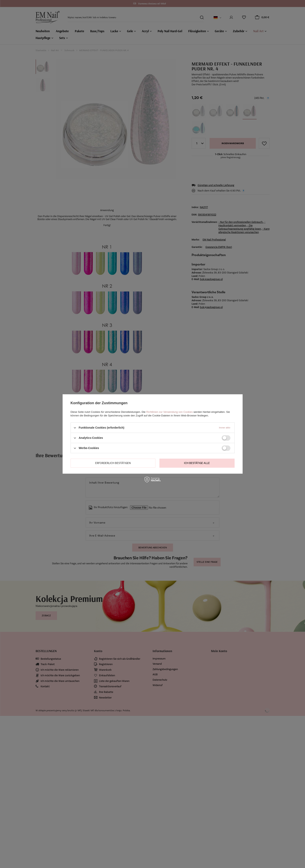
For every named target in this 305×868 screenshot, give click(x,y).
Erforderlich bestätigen (113, 463)
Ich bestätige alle (197, 463)
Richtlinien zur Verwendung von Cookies (169, 412)
